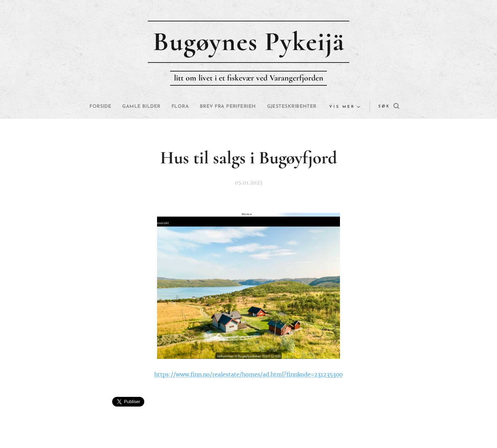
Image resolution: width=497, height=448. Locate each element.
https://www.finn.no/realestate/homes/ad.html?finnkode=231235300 (248, 374)
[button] (372, 107)
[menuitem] (122, 107)
